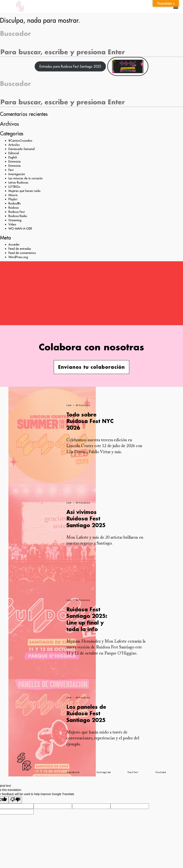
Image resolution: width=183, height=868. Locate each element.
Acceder (14, 244)
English (13, 157)
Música (13, 195)
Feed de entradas (20, 249)
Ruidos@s (15, 203)
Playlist (13, 199)
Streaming (15, 220)
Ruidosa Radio (18, 216)
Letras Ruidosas (18, 182)
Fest (11, 170)
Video (12, 224)
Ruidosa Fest (16, 212)
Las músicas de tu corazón (26, 178)
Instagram (103, 772)
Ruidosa (14, 208)
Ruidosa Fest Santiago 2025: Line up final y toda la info (87, 619)
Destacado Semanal (22, 149)
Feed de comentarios (22, 253)
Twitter (133, 772)
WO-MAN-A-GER (20, 229)
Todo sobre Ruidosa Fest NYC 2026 (90, 421)
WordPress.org (18, 257)
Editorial (14, 153)
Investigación (17, 174)
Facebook (73, 772)
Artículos (14, 145)
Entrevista (14, 162)
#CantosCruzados (20, 141)
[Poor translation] (15, 800)
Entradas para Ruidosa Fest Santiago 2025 (70, 66)
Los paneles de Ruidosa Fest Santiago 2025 (86, 713)
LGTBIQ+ (14, 187)
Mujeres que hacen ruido (24, 191)
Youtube (161, 772)
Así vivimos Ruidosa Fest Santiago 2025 (86, 518)
